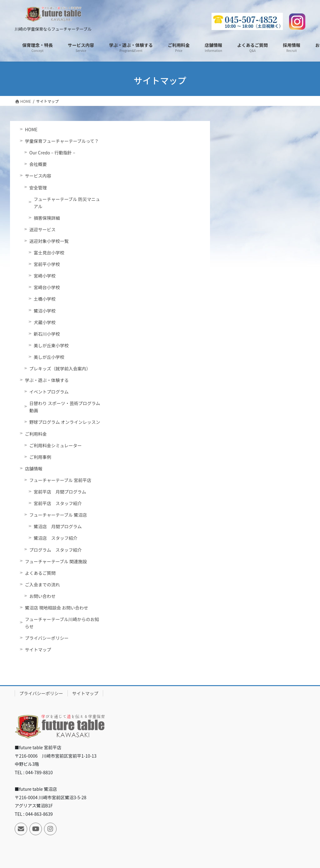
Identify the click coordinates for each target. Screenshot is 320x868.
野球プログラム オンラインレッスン (65, 422)
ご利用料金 (36, 434)
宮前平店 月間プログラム (60, 492)
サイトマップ (38, 650)
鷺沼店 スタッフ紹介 (56, 538)
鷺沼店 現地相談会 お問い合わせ (57, 608)
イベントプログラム (49, 392)
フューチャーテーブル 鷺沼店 (58, 515)
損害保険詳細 (47, 218)
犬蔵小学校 (45, 322)
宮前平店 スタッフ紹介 (58, 503)
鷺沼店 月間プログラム (58, 526)
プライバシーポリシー (47, 638)
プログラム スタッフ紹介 (56, 550)
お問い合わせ (42, 596)
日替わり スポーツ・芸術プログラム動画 (65, 407)
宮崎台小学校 (47, 287)
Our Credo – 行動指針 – (52, 153)
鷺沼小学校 (45, 311)
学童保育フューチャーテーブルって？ (62, 141)
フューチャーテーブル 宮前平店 (60, 480)
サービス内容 (38, 176)
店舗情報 (34, 469)
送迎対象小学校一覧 (49, 241)
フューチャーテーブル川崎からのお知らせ (62, 623)
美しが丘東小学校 (51, 345)
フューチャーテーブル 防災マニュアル (67, 203)
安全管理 (38, 188)
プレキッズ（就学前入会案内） (60, 369)
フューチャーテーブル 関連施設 (56, 561)
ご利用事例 (40, 457)
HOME (31, 129)
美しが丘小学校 (49, 357)
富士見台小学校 (49, 253)
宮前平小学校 (47, 264)
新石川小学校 (47, 334)
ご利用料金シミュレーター (56, 445)
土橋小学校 (45, 299)
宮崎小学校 (45, 276)
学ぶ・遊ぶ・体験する (47, 380)
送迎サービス (42, 229)
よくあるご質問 (40, 573)
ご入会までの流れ (42, 585)
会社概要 (38, 164)
